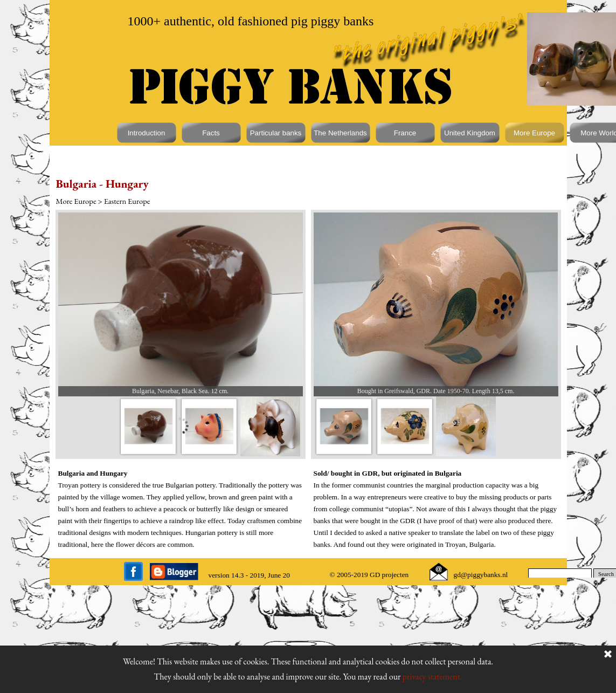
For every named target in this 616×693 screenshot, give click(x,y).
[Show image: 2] (209, 426)
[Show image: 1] (148, 426)
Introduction (147, 133)
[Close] (608, 655)
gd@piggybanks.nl (481, 575)
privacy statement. (432, 677)
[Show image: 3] (270, 426)
